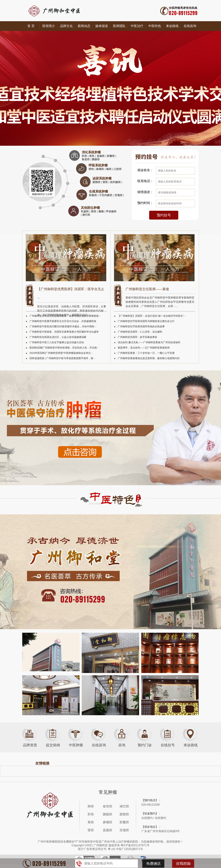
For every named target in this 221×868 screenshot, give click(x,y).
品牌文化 (66, 26)
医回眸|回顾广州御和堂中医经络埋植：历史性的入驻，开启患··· (64, 348)
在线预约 (147, 818)
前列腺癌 (116, 182)
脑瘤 (101, 211)
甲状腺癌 (111, 211)
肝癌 (85, 156)
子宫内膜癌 (106, 195)
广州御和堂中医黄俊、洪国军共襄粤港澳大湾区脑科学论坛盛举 (64, 332)
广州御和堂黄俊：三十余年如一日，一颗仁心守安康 (146, 353)
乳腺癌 (85, 211)
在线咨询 (190, 26)
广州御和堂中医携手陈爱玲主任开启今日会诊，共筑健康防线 (63, 321)
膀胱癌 (97, 182)
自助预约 (161, 818)
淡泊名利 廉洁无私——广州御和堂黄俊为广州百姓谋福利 (149, 342)
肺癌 (92, 169)
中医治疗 (137, 26)
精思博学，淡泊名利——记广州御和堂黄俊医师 (144, 348)
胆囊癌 (111, 156)
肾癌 (106, 182)
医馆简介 (49, 26)
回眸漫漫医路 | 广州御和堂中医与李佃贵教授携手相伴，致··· (62, 358)
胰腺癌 (96, 159)
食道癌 (86, 159)
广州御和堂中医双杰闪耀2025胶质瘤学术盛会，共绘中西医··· (63, 326)
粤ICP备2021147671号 (135, 845)
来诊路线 (172, 26)
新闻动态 (84, 26)
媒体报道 (102, 26)
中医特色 (155, 26)
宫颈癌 (119, 195)
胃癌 (92, 156)
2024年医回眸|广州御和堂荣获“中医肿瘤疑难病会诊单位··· (61, 353)
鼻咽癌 (100, 169)
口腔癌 (118, 169)
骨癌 (94, 211)
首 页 (31, 26)
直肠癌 (101, 156)
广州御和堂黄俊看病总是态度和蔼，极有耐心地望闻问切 (149, 358)
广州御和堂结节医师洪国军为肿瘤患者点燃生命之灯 (146, 321)
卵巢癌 (93, 195)
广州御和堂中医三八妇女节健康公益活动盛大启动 (57, 342)
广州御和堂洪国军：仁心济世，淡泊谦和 (140, 332)
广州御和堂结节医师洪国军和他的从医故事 (141, 326)
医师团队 (119, 26)
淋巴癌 (86, 215)
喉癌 (109, 169)
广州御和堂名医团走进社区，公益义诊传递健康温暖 (58, 337)
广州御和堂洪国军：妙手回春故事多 (138, 337)
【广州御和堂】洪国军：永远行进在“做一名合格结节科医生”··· (152, 316)
